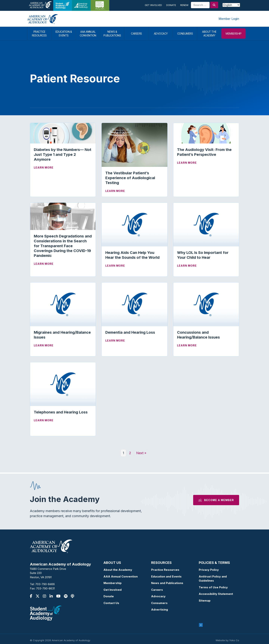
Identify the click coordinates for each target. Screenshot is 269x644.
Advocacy (158, 596)
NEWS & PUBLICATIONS (112, 34)
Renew (184, 5)
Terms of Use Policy (213, 587)
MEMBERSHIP (234, 34)
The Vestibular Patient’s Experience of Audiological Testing (130, 178)
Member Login (229, 19)
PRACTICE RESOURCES (39, 34)
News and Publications (167, 583)
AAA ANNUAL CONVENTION (88, 34)
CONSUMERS (185, 34)
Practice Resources (165, 570)
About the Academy (118, 570)
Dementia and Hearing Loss (130, 332)
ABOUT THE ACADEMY (209, 34)
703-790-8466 (45, 584)
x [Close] (201, 625)
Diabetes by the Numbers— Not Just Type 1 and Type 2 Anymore (63, 155)
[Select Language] (231, 5)
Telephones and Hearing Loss (61, 412)
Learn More (44, 167)
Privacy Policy (209, 570)
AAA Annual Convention (121, 576)
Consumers (159, 603)
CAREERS (136, 34)
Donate (171, 5)
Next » (141, 453)
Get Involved (153, 5)
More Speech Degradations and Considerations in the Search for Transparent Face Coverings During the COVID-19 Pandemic (63, 246)
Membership (113, 583)
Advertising (160, 610)
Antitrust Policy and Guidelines (213, 579)
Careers (157, 590)
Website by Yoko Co (227, 640)
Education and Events (166, 576)
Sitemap (205, 601)
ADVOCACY (161, 34)
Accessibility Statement (216, 594)
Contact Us (111, 603)
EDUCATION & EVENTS (64, 34)
